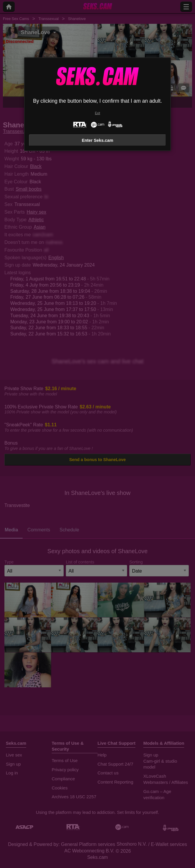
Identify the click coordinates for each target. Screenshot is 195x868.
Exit (97, 113)
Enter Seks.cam (97, 140)
